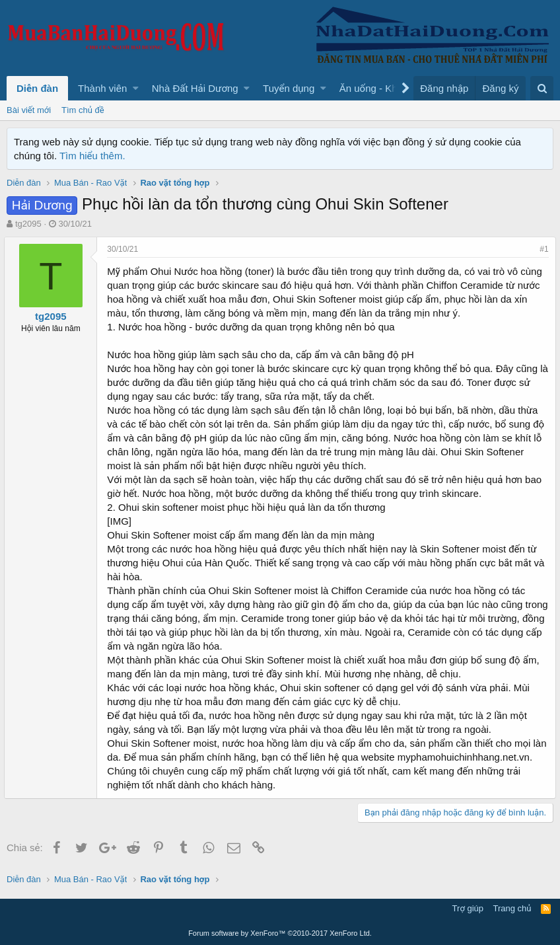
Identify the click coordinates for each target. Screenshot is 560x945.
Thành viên (102, 88)
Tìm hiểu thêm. (92, 156)
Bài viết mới (29, 110)
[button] (136, 88)
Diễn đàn (37, 88)
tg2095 (28, 224)
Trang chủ (512, 908)
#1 (542, 249)
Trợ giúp (468, 908)
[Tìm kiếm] (542, 88)
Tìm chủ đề (83, 110)
